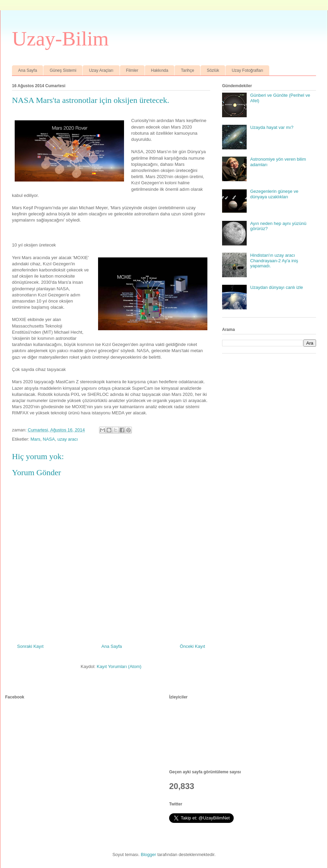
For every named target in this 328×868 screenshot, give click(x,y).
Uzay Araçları (101, 70)
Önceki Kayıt (192, 646)
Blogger (148, 854)
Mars (35, 439)
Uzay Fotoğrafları (247, 70)
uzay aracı (68, 439)
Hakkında (160, 70)
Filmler (132, 70)
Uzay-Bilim (60, 39)
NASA (49, 439)
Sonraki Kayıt (30, 646)
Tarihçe (187, 70)
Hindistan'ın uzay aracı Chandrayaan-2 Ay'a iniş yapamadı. (274, 261)
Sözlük (213, 70)
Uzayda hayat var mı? (272, 127)
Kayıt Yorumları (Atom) (119, 666)
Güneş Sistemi (63, 70)
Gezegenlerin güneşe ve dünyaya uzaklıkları (274, 194)
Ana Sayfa (28, 70)
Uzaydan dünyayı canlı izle (277, 287)
